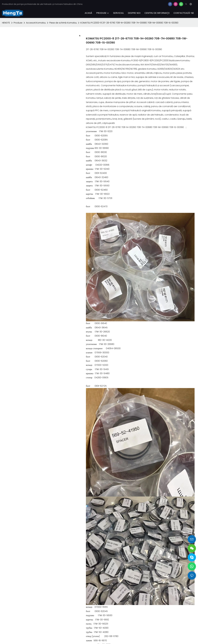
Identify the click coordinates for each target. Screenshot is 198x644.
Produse (18, 23)
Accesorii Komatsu (36, 23)
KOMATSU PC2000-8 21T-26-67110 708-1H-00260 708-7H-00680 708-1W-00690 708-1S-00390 (129, 23)
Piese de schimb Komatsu (63, 23)
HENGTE (6, 23)
